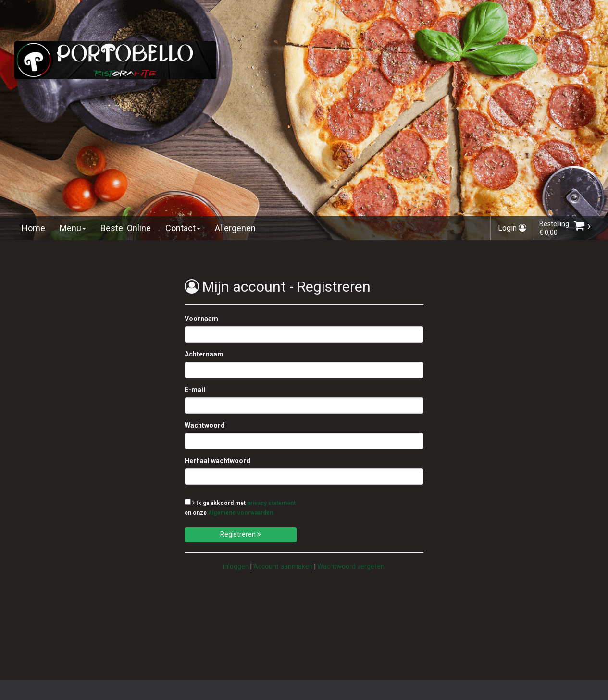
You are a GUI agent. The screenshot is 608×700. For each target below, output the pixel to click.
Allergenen (235, 228)
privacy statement (271, 503)
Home (33, 228)
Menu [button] (73, 228)
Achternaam (204, 354)
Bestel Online (126, 228)
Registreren (241, 534)
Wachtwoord (205, 425)
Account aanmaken (283, 566)
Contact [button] (183, 228)
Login (512, 228)
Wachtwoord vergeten (351, 566)
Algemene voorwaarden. (242, 513)
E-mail (195, 390)
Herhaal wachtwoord (217, 461)
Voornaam (201, 319)
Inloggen (236, 566)
